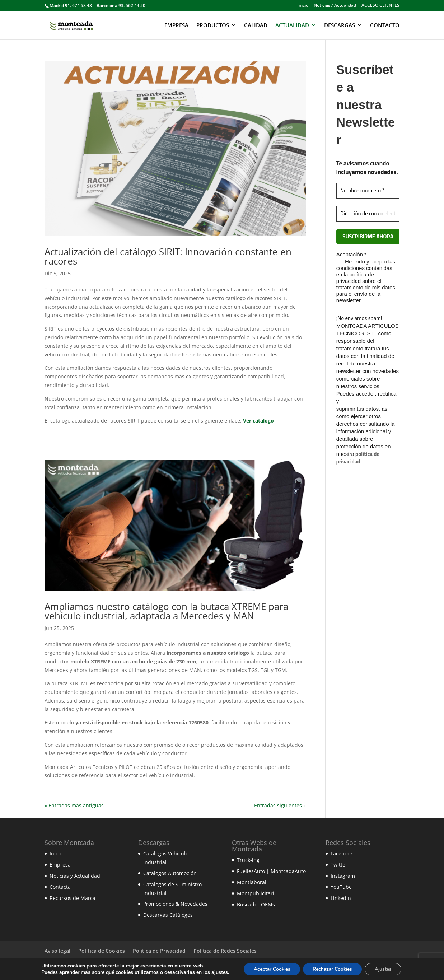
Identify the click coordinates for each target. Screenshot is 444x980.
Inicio (303, 6)
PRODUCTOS (213, 26)
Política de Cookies (102, 951)
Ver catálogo (258, 421)
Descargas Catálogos (168, 915)
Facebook (342, 853)
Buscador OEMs (256, 904)
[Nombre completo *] (368, 191)
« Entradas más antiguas (74, 805)
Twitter (339, 865)
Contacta (60, 887)
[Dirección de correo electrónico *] (368, 214)
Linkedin (341, 898)
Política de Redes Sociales (225, 951)
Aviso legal (57, 951)
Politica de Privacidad (159, 951)
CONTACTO (385, 26)
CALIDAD (256, 26)
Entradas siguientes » (280, 805)
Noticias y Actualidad (75, 876)
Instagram (343, 876)
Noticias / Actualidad (335, 6)
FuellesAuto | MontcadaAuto (271, 871)
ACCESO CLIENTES (380, 6)
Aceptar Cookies (269, 969)
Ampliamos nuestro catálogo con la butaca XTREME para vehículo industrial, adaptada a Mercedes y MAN (166, 611)
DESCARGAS (340, 26)
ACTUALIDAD (292, 26)
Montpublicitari (256, 893)
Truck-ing (248, 860)
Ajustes (387, 969)
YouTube (341, 887)
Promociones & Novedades (175, 904)
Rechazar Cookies (333, 969)
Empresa (60, 865)
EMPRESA (176, 26)
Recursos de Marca (73, 898)
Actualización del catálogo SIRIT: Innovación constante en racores (168, 256)
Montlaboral (252, 882)
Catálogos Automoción (170, 873)
